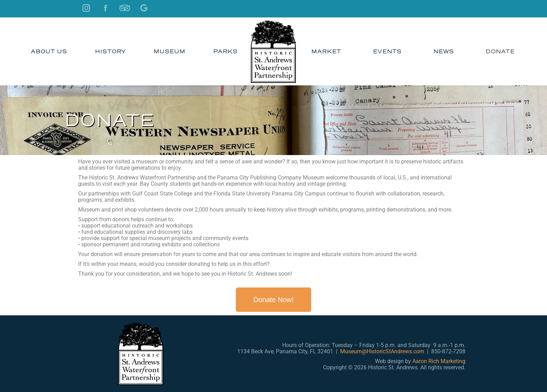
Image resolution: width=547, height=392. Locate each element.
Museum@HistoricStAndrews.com (382, 351)
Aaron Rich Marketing (439, 361)
